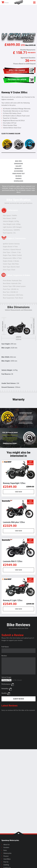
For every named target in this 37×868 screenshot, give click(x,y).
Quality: (4, 693)
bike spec (19, 161)
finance (18, 178)
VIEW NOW (18, 492)
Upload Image (6, 677)
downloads (18, 181)
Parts (5, 850)
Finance (6, 856)
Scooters (6, 847)
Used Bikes (7, 859)
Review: (4, 656)
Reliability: (5, 688)
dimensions (18, 164)
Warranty (19, 169)
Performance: (6, 684)
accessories (18, 171)
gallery (19, 166)
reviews (18, 176)
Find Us (6, 862)
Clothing (6, 865)
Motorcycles (7, 853)
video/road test (19, 173)
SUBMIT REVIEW (19, 699)
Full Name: (5, 647)
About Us (7, 845)
